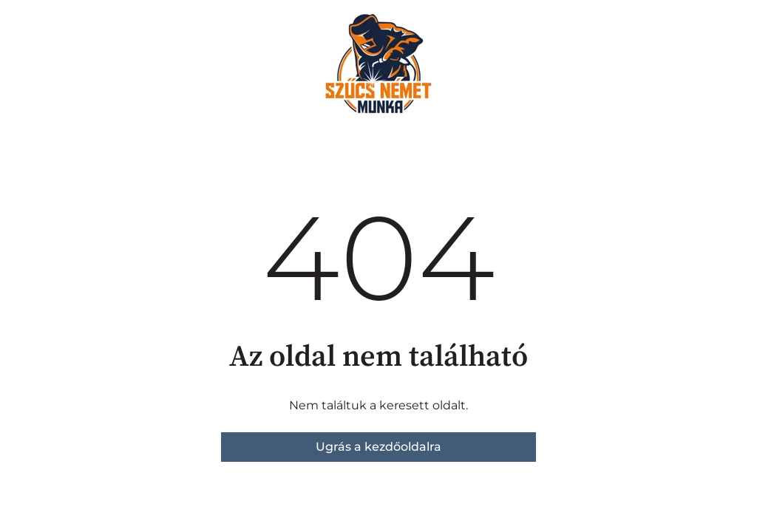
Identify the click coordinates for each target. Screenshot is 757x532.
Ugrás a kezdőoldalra (378, 447)
